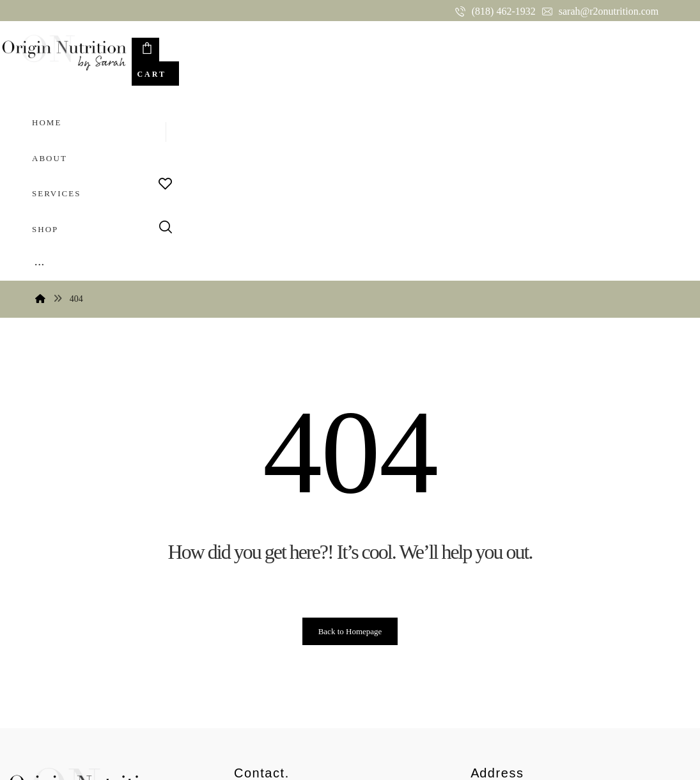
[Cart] (626, 50)
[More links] (419, 47)
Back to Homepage (350, 441)
